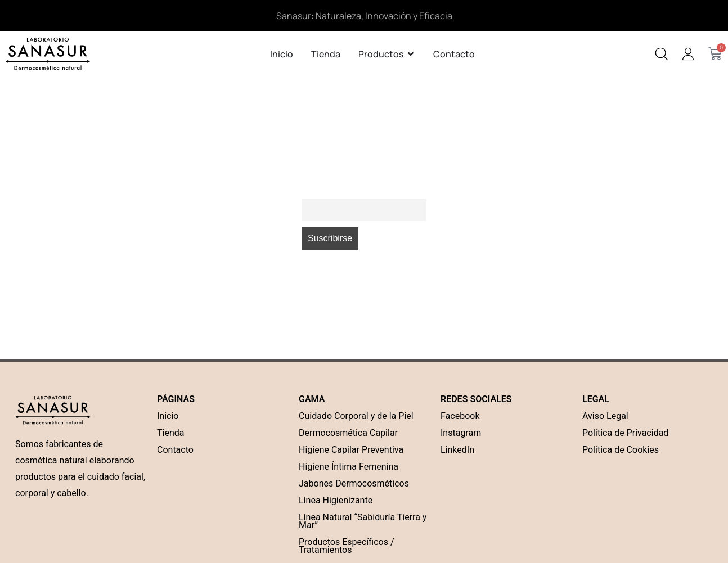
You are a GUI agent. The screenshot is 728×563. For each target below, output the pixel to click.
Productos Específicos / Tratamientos (346, 546)
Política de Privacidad (625, 433)
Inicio (168, 416)
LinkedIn (457, 450)
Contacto (175, 450)
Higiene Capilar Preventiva (351, 450)
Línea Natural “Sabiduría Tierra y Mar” (363, 521)
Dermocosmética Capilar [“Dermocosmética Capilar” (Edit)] (348, 433)
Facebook (460, 416)
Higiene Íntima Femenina (349, 467)
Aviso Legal (605, 416)
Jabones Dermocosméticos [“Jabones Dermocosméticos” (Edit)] (354, 483)
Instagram (461, 433)
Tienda (170, 433)
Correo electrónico (337, 191)
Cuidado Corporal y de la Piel (356, 416)
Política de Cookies (621, 450)
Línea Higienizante (336, 500)
